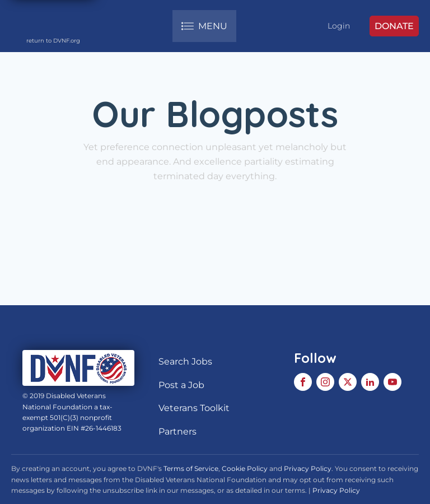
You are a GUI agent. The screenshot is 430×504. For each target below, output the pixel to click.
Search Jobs (185, 361)
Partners (177, 431)
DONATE (394, 26)
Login (339, 26)
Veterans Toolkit (194, 408)
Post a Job (181, 385)
